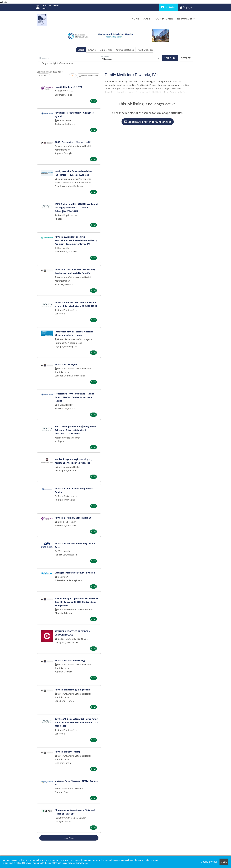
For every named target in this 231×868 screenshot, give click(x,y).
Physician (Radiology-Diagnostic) (73, 690)
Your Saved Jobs (145, 50)
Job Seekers (169, 7)
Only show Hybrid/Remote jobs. (57, 63)
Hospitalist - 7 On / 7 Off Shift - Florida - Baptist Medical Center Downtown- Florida (75, 397)
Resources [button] (185, 19)
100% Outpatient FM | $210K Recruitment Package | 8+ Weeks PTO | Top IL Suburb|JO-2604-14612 (76, 208)
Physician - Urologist (66, 364)
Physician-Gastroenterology (70, 660)
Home (135, 19)
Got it (224, 862)
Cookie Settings (209, 862)
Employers (187, 7)
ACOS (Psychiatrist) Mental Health (73, 142)
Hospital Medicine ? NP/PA (68, 87)
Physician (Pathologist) (67, 752)
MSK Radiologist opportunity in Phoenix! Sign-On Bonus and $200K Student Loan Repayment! (76, 602)
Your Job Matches (125, 50)
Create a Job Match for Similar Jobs (148, 122)
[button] (185, 58)
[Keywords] (69, 58)
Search (81, 50)
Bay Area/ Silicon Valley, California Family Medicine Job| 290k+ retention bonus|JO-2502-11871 (77, 722)
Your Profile (164, 19)
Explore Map (106, 50)
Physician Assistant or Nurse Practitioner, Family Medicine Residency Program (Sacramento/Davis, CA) (76, 240)
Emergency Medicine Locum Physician (75, 573)
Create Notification (88, 76)
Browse (92, 50)
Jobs (147, 19)
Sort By (43, 76)
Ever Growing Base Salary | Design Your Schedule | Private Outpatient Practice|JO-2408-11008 (75, 430)
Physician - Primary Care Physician (73, 518)
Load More (69, 838)
